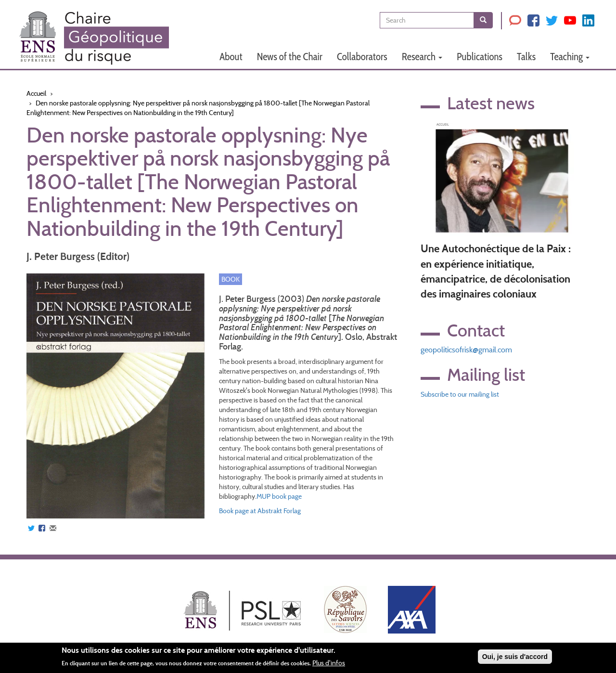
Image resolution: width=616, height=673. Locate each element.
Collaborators (362, 57)
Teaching (570, 57)
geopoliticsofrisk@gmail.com (466, 350)
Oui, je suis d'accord (515, 657)
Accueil (36, 93)
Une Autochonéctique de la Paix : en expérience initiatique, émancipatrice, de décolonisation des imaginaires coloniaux (496, 271)
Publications (480, 57)
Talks (526, 57)
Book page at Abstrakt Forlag (260, 511)
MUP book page (279, 496)
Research (422, 57)
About (231, 57)
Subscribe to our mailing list (460, 394)
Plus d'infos (329, 663)
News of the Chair (290, 57)
